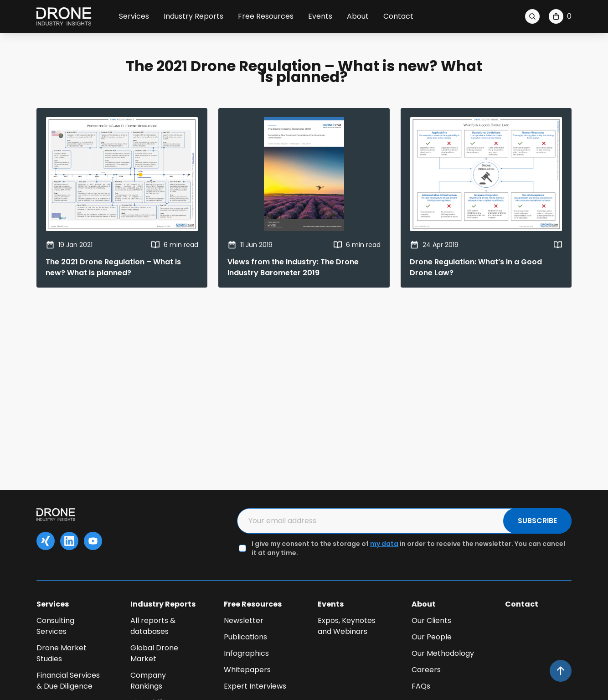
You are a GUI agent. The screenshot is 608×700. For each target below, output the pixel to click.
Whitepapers (247, 670)
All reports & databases (153, 626)
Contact (398, 16)
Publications (245, 637)
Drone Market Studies (62, 653)
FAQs (421, 686)
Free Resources (266, 16)
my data (384, 544)
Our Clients (431, 620)
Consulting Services (55, 626)
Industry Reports (193, 16)
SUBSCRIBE (537, 521)
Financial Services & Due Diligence (68, 681)
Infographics (246, 653)
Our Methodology (443, 653)
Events (320, 16)
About (358, 16)
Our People (432, 637)
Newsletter (244, 620)
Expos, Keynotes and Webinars (347, 626)
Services (134, 16)
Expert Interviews (255, 686)
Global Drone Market (154, 653)
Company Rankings (148, 681)
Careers (426, 670)
